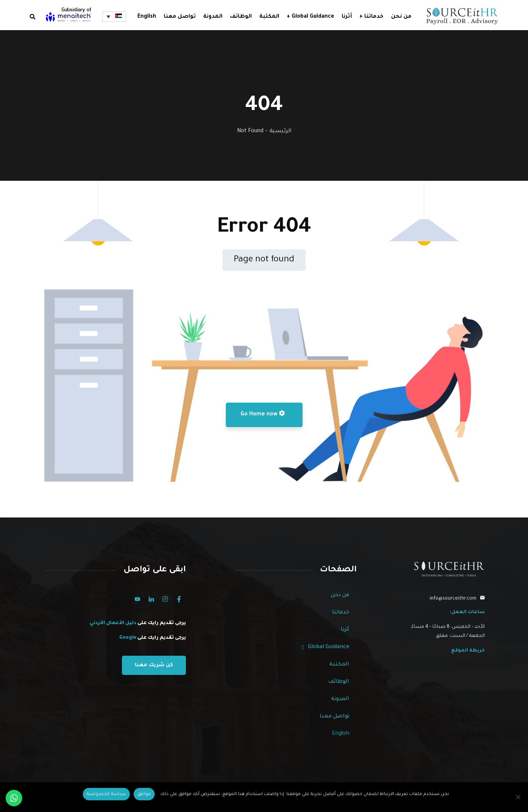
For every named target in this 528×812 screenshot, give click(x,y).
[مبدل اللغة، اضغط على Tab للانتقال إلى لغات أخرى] (114, 17)
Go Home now (263, 414)
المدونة (340, 699)
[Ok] (144, 794)
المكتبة (339, 665)
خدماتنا (341, 613)
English (147, 17)
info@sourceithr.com (453, 599)
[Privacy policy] (107, 794)
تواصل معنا (334, 717)
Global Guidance (326, 647)
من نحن (340, 595)
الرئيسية (280, 131)
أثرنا (345, 630)
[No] (519, 797)
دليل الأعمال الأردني (113, 623)
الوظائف (339, 682)
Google (128, 638)
